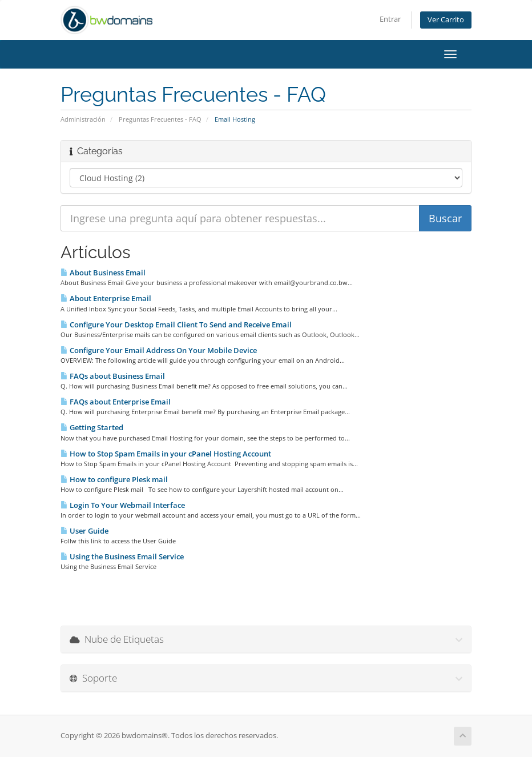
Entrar (390, 19)
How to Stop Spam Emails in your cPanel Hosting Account (166, 454)
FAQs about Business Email (113, 376)
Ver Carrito (446, 20)
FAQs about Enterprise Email (116, 402)
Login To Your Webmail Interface (123, 505)
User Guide (84, 531)
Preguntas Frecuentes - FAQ (160, 119)
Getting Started (92, 427)
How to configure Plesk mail (114, 479)
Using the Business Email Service (122, 556)
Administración (83, 119)
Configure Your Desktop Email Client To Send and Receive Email (176, 325)
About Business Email (103, 273)
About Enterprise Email (106, 298)
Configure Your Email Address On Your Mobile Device (159, 350)
